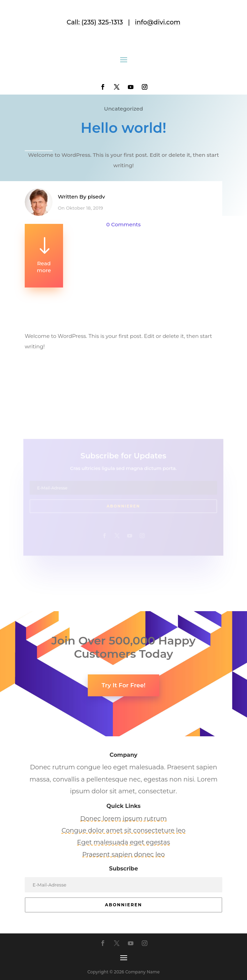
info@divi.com (157, 22)
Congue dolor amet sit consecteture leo (124, 831)
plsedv (97, 197)
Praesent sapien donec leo (123, 855)
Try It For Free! (124, 685)
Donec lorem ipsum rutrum (123, 819)
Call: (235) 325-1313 (95, 22)
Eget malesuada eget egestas (123, 842)
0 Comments (123, 224)
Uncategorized (124, 109)
